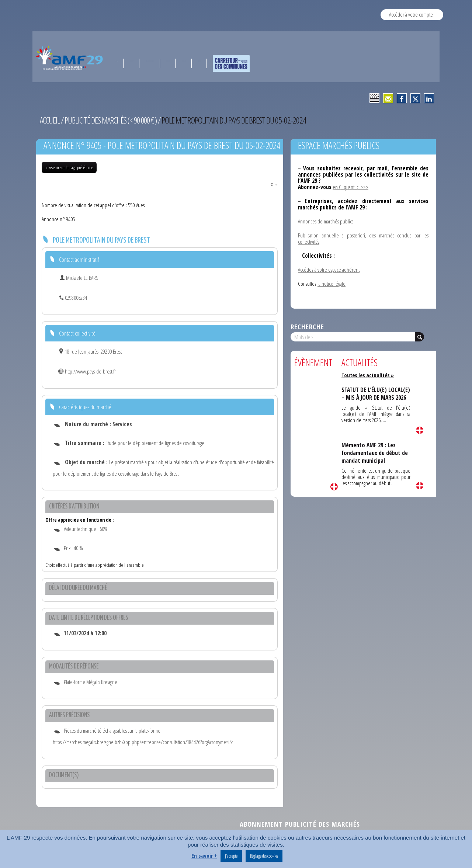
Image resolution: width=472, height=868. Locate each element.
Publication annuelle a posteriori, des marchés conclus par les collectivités (363, 238)
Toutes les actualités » (369, 375)
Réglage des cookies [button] (264, 856)
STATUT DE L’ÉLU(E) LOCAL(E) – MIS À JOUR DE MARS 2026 (373, 397)
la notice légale (332, 284)
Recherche (307, 327)
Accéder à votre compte (411, 14)
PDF (270, 184)
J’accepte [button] (231, 856)
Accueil (50, 120)
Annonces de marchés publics (326, 221)
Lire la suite (334, 487)
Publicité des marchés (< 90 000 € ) (113, 120)
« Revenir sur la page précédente (69, 167)
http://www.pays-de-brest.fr (90, 372)
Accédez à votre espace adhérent (329, 270)
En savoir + (204, 855)
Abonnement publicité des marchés (300, 825)
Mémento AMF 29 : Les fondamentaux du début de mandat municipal (376, 453)
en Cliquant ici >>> (350, 187)
